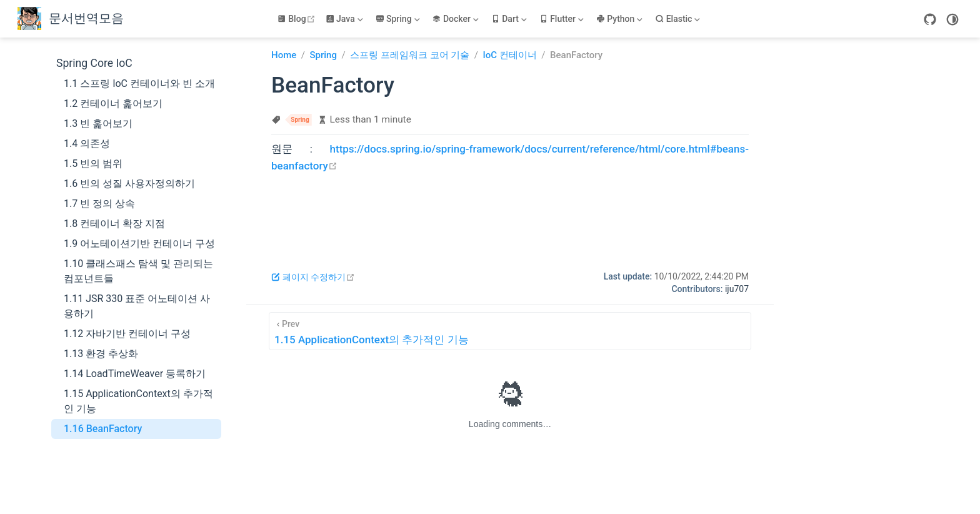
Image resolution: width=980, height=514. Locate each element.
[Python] (621, 19)
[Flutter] (563, 19)
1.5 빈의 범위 (93, 164)
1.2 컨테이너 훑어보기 (113, 103)
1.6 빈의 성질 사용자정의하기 (129, 184)
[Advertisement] (510, 213)
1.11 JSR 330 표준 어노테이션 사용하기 (137, 306)
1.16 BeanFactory (103, 429)
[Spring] (399, 19)
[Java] (346, 19)
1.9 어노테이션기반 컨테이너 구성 (139, 244)
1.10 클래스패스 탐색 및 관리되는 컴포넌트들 (138, 271)
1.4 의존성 (87, 144)
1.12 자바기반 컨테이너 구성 (127, 334)
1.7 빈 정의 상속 (99, 204)
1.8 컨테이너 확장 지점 (114, 224)
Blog (298, 19)
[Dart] (510, 19)
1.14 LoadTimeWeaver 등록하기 (135, 374)
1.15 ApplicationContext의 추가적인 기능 (138, 401)
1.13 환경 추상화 (101, 354)
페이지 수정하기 (313, 277)
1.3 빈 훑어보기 (98, 123)
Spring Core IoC (94, 63)
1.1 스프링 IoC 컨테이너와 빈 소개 (139, 83)
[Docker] (456, 19)
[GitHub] (930, 19)
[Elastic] (679, 19)
